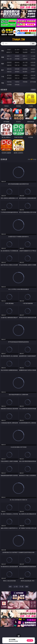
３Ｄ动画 (33, 56)
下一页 (21, 587)
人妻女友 (25, 75)
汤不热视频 (33, 82)
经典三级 (17, 65)
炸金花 (17, 52)
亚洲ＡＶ (9, 56)
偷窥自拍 (9, 69)
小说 (3, 77)
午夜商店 (17, 82)
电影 (3, 64)
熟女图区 (25, 72)
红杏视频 (9, 85)
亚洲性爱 (9, 62)
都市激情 (9, 75)
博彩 (3, 51)
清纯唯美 (17, 72)
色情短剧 (17, 85)
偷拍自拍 (17, 62)
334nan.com (18, 40)
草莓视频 (25, 82)
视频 (3, 57)
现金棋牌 (25, 52)
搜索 (33, 44)
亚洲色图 (17, 69)
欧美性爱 (33, 62)
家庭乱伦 (17, 75)
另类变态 (33, 65)
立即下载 (30, 640)
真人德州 (17, 50)
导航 (3, 83)
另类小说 (17, 78)
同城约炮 (9, 82)
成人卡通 (25, 62)
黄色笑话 (25, 78)
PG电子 (9, 50)
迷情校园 (9, 78)
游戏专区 (33, 50)
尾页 (27, 587)
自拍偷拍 (17, 56)
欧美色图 (25, 69)
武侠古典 (33, 75)
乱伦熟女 (25, 65)
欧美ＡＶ (25, 56)
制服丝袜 (9, 65)
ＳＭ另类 (33, 59)
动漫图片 (33, 69)
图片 (3, 70)
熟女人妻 (9, 59)
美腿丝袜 (9, 72)
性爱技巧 (33, 78)
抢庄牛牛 (33, 52)
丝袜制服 (17, 59)
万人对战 (25, 50)
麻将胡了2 (9, 52)
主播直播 (25, 59)
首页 (10, 587)
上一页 (16, 587)
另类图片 (33, 72)
